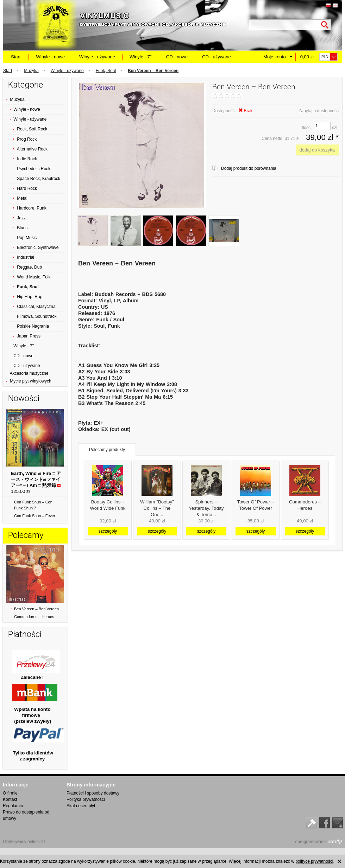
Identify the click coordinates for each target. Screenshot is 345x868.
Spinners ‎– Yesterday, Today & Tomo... (206, 508)
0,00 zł (307, 57)
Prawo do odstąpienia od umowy (26, 815)
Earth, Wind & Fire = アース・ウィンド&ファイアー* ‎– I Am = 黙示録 (36, 479)
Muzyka (31, 71)
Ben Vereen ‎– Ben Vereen (36, 609)
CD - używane (217, 57)
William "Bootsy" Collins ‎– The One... (157, 508)
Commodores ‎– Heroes (34, 617)
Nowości (24, 398)
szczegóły (108, 531)
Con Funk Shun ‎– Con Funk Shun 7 (33, 505)
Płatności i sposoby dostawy (93, 793)
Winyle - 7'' (141, 57)
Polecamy (26, 535)
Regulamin (13, 806)
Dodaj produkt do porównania (249, 168)
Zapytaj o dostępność (319, 111)
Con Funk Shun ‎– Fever (35, 516)
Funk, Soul (106, 71)
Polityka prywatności (86, 799)
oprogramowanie (311, 842)
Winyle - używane (97, 57)
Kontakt (10, 799)
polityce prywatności (314, 861)
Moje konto (275, 57)
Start (16, 57)
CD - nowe (177, 57)
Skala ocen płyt (81, 806)
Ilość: (307, 128)
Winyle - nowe (50, 57)
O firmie (10, 793)
